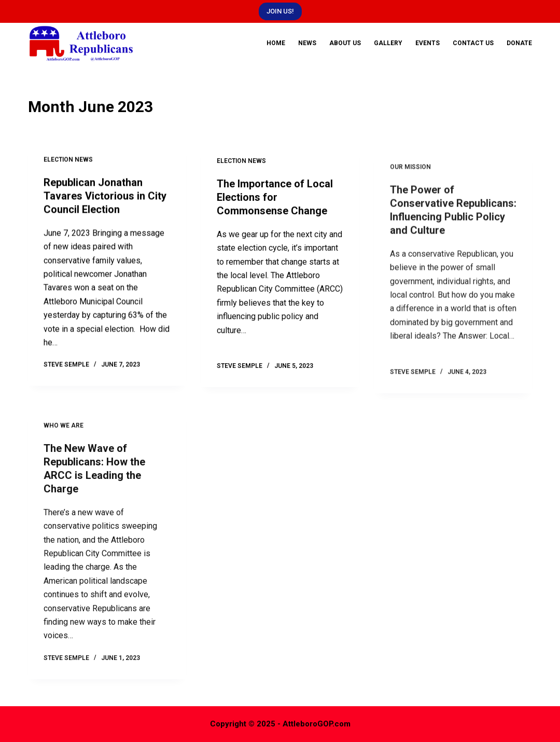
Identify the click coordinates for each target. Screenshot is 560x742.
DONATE (519, 43)
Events (428, 43)
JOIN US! (280, 11)
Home (276, 43)
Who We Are (64, 432)
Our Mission (410, 180)
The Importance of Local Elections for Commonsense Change (275, 200)
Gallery (388, 43)
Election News (68, 160)
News (307, 43)
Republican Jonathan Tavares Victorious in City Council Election (105, 196)
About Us (345, 43)
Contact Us (473, 43)
